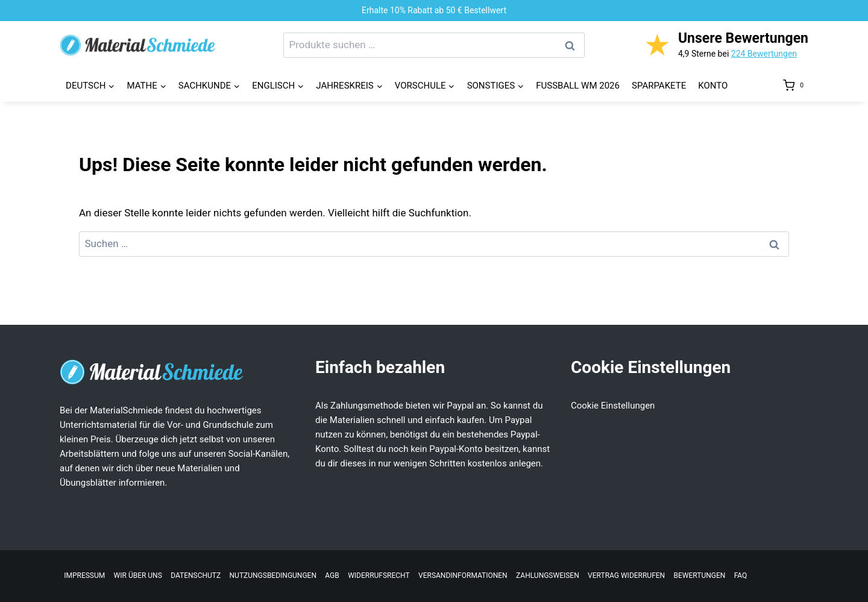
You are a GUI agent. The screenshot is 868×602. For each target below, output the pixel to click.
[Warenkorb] (796, 86)
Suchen (573, 45)
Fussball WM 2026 (578, 86)
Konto (713, 86)
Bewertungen (700, 575)
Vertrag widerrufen (626, 575)
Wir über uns (138, 575)
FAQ (741, 575)
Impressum (84, 575)
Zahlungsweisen (548, 575)
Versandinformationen (463, 575)
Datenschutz (196, 575)
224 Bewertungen (764, 54)
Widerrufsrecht (379, 575)
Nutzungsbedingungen (273, 575)
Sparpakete (659, 86)
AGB (332, 575)
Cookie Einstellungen (613, 406)
